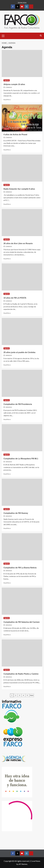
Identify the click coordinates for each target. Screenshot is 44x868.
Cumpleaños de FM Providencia (18, 404)
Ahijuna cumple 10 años (14, 84)
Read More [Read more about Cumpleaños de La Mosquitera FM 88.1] (7, 474)
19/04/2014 (9, 407)
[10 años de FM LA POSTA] (22, 277)
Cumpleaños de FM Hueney (16, 513)
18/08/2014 (9, 355)
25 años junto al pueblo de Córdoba (19, 352)
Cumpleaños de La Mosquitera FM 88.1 (21, 459)
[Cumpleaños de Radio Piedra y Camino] (22, 653)
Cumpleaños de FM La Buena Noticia (20, 568)
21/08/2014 (9, 246)
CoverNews (35, 861)
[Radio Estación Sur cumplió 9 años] (22, 168)
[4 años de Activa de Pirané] (22, 118)
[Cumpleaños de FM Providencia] (22, 383)
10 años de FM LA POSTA (15, 298)
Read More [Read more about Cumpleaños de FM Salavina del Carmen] (7, 635)
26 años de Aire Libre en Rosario (18, 243)
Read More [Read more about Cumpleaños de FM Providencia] (7, 419)
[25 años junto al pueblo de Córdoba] (22, 331)
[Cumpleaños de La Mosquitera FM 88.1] (22, 438)
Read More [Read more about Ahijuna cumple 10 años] (7, 100)
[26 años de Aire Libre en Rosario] (22, 223)
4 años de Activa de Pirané (15, 135)
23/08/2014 (9, 192)
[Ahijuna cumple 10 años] (22, 63)
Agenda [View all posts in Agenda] (7, 80)
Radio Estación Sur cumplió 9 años (19, 189)
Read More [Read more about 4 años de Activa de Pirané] (7, 150)
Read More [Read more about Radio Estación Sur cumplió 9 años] (7, 204)
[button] (4, 36)
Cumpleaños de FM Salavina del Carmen (22, 622)
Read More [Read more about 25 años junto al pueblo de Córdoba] (7, 365)
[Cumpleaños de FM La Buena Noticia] (22, 547)
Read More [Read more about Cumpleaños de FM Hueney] (7, 528)
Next (32, 695)
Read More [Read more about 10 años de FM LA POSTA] (7, 313)
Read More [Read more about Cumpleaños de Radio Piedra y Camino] (7, 686)
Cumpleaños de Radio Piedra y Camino (21, 674)
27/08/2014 (9, 87)
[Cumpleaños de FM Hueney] (22, 492)
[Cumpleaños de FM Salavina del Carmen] (22, 601)
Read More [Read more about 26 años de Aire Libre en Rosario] (7, 259)
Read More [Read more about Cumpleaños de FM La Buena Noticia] (7, 583)
